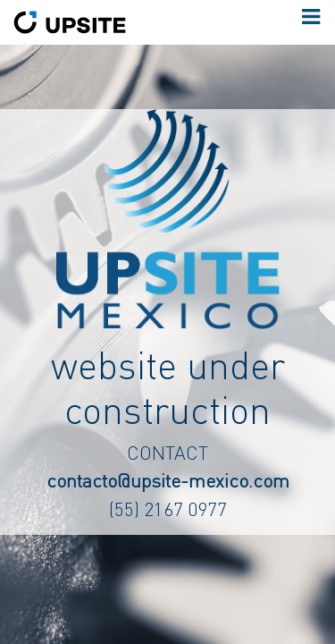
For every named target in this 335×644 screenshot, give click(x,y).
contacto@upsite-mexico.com (168, 480)
